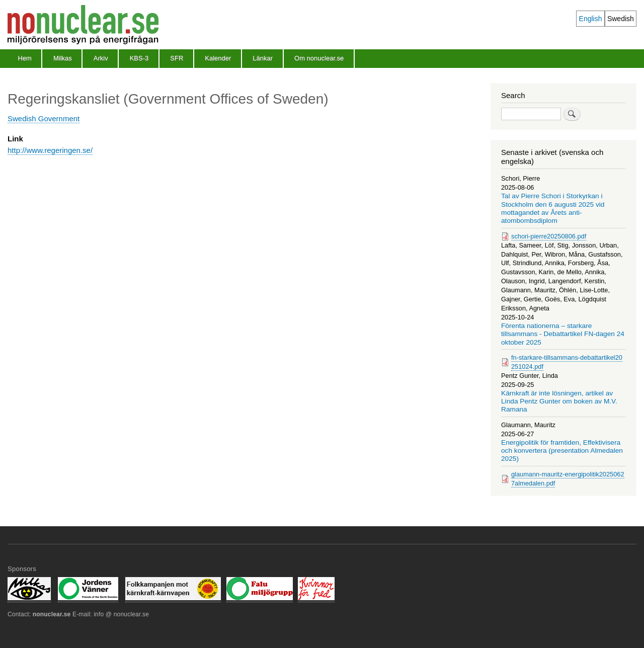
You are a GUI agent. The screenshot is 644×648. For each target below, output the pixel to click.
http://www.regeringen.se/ (50, 150)
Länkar (263, 58)
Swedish (621, 19)
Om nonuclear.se (319, 58)
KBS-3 (139, 58)
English (591, 19)
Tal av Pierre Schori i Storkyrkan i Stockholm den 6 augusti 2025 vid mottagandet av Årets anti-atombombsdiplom (553, 208)
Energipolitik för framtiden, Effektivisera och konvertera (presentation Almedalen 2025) (562, 451)
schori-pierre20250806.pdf (549, 236)
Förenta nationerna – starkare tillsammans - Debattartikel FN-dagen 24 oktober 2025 (563, 334)
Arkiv (101, 58)
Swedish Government (44, 118)
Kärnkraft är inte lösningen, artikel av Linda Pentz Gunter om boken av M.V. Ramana (559, 401)
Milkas (63, 58)
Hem (25, 58)
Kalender (218, 58)
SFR (177, 58)
